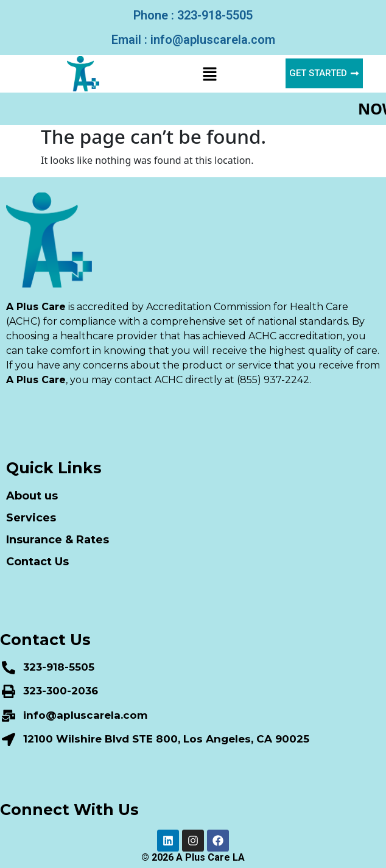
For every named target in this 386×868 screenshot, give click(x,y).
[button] (209, 74)
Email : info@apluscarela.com (193, 40)
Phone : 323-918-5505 (193, 15)
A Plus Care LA (210, 857)
